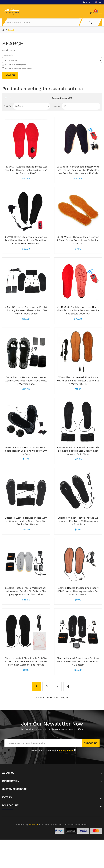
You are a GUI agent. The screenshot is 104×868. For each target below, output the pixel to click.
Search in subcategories (14, 65)
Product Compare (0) (62, 98)
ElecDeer (33, 825)
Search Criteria (9, 50)
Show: (57, 106)
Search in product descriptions (17, 69)
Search (11, 30)
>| (68, 686)
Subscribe (91, 743)
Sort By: (8, 106)
